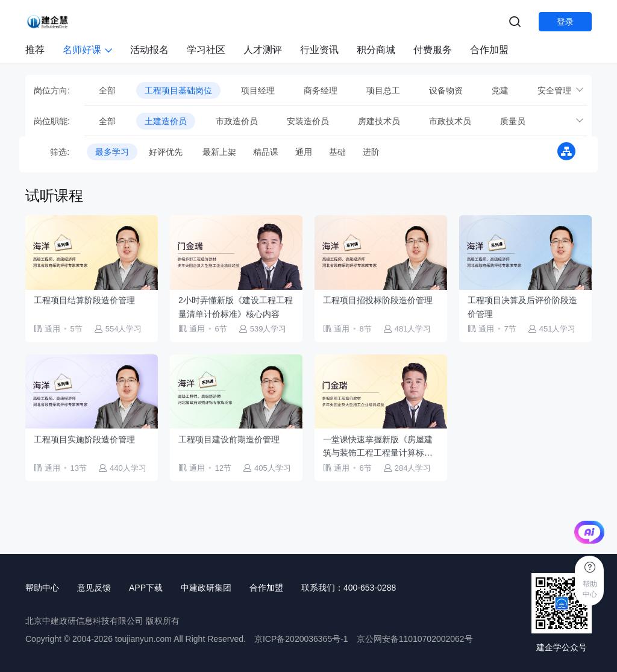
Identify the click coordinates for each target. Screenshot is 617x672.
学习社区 (206, 50)
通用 (304, 152)
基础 (337, 152)
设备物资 (446, 90)
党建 (500, 90)
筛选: (52, 152)
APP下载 (146, 588)
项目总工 (383, 90)
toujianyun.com (143, 639)
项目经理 (258, 90)
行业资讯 (319, 50)
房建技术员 (379, 121)
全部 (107, 90)
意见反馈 (94, 588)
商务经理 (321, 90)
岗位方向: (52, 90)
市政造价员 (237, 121)
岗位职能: (52, 121)
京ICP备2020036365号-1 (301, 639)
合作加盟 (489, 50)
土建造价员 (166, 121)
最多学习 (112, 152)
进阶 (371, 152)
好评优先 (166, 152)
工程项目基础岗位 (178, 90)
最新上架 (219, 152)
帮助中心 (42, 588)
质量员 (513, 121)
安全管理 (554, 90)
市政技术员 (450, 121)
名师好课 (87, 50)
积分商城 (376, 50)
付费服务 (433, 50)
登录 (565, 22)
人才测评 (263, 50)
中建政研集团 (206, 588)
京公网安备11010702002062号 (415, 639)
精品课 (266, 152)
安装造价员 (308, 121)
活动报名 (149, 50)
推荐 (35, 50)
